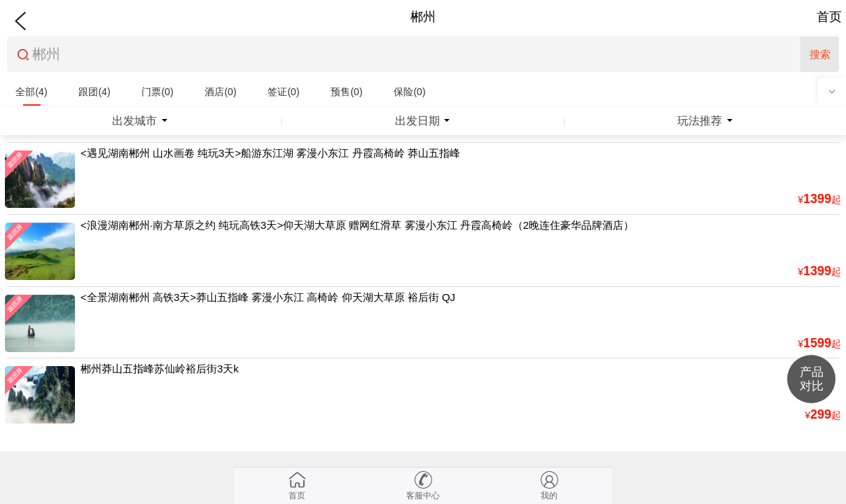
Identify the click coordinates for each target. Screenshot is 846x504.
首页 (829, 17)
